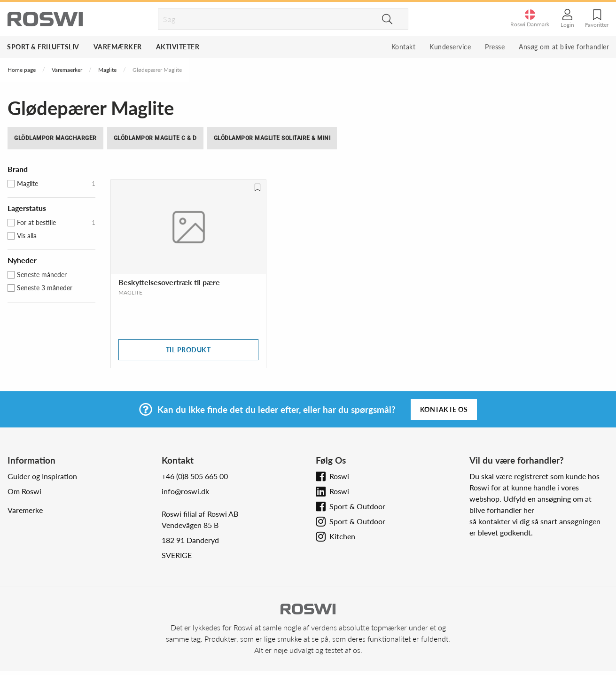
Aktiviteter (178, 47)
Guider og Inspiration (42, 476)
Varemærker (118, 47)
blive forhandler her (502, 510)
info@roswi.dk (185, 491)
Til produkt (188, 350)
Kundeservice (450, 47)
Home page (22, 70)
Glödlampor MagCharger (55, 138)
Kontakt (404, 47)
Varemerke (25, 510)
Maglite (107, 70)
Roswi (339, 476)
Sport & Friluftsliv (43, 47)
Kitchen (342, 536)
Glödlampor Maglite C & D (155, 138)
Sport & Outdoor (357, 506)
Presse (495, 47)
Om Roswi (24, 491)
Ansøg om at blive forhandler (564, 47)
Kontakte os (444, 409)
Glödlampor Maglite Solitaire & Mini (272, 138)
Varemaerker (67, 70)
